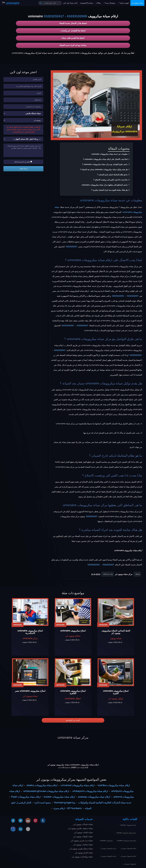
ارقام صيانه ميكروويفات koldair (59, 797)
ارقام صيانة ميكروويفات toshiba (114, 785)
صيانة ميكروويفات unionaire (99, 200)
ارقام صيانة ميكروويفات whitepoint (90, 791)
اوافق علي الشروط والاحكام (23, 162)
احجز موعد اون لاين (70, 3)
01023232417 (54, 16)
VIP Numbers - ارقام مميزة (68, 808)
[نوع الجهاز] (23, 113)
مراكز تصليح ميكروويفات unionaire (126, 833)
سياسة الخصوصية (87, 3)
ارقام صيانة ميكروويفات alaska (42, 785)
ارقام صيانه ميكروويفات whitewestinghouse (46, 791)
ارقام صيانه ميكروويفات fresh (26, 797)
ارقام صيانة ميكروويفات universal (78, 785)
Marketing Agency (64, 803)
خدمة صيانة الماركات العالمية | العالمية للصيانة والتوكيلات (105, 803)
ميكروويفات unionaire (106, 841)
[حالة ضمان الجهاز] (23, 139)
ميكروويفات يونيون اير (130, 864)
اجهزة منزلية (124, 3)
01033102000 (77, 16)
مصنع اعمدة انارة (43, 803)
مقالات (98, 3)
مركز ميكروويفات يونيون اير (108, 848)
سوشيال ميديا (110, 3)
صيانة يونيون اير (137, 3)
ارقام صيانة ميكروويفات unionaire (127, 841)
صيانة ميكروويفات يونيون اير (108, 856)
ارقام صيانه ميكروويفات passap (94, 797)
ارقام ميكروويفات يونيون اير (128, 848)
